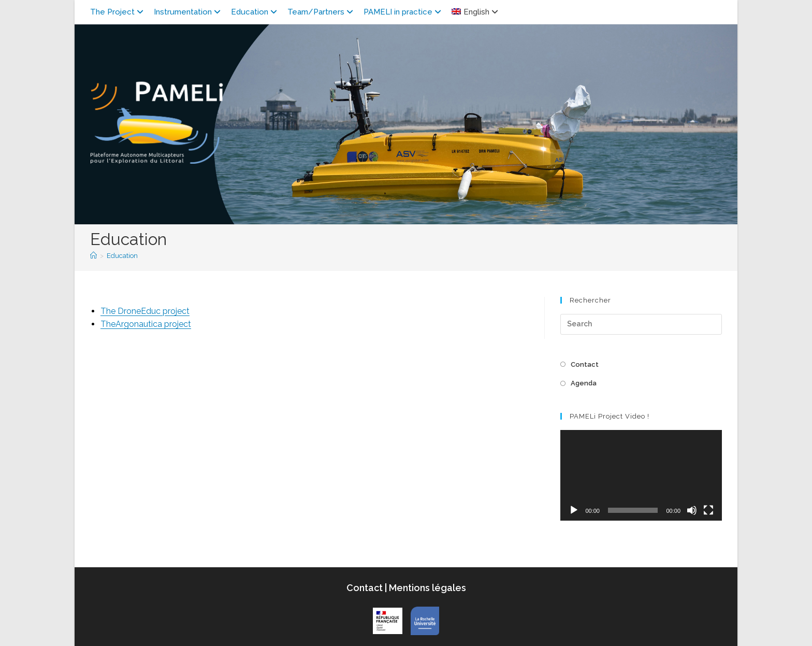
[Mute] (692, 510)
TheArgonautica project (146, 324)
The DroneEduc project (145, 311)
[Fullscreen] (708, 510)
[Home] (93, 256)
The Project (118, 12)
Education (255, 12)
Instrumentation (189, 12)
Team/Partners (322, 12)
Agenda (584, 383)
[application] (641, 475)
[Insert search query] (641, 324)
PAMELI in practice (404, 12)
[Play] (574, 510)
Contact (585, 364)
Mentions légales (426, 588)
